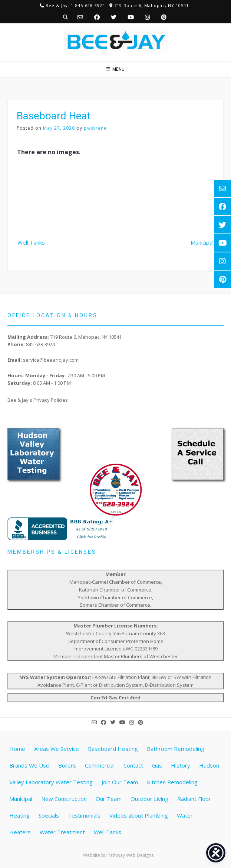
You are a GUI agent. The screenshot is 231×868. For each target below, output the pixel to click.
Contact (133, 765)
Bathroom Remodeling (176, 749)
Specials (49, 815)
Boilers (67, 765)
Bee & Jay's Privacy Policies (38, 400)
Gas (157, 765)
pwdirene (95, 128)
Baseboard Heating (113, 749)
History (181, 765)
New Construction (64, 799)
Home (17, 749)
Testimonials (84, 815)
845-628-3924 (40, 344)
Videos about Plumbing (139, 815)
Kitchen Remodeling (172, 782)
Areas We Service (57, 749)
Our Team (109, 799)
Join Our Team (120, 782)
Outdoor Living (149, 799)
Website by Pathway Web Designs (118, 855)
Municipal (202, 242)
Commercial (100, 765)
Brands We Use (29, 765)
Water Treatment (62, 832)
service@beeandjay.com (51, 360)
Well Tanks (31, 242)
